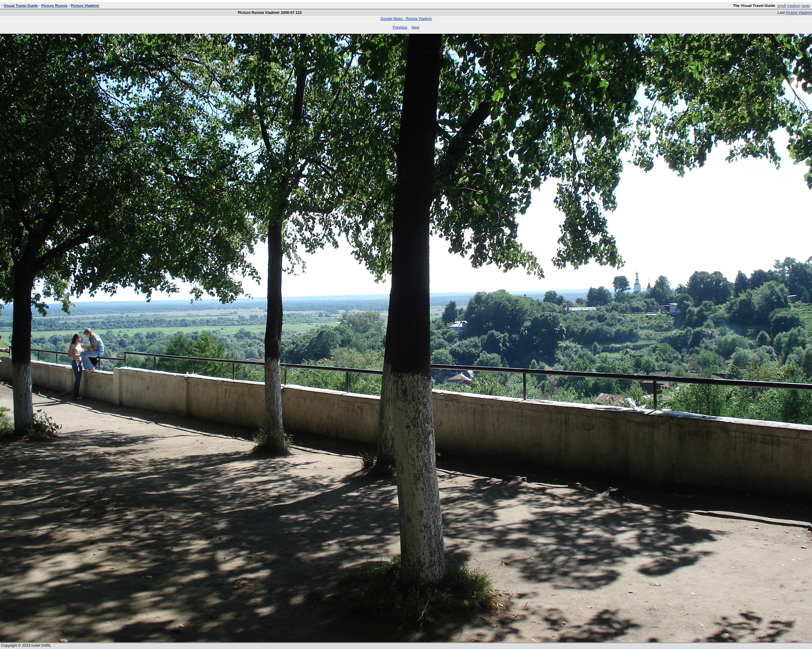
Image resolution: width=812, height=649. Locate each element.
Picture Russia (54, 6)
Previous (400, 27)
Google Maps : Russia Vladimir (406, 19)
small (782, 6)
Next (415, 27)
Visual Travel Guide (21, 6)
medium (794, 6)
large (806, 6)
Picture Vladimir (85, 6)
